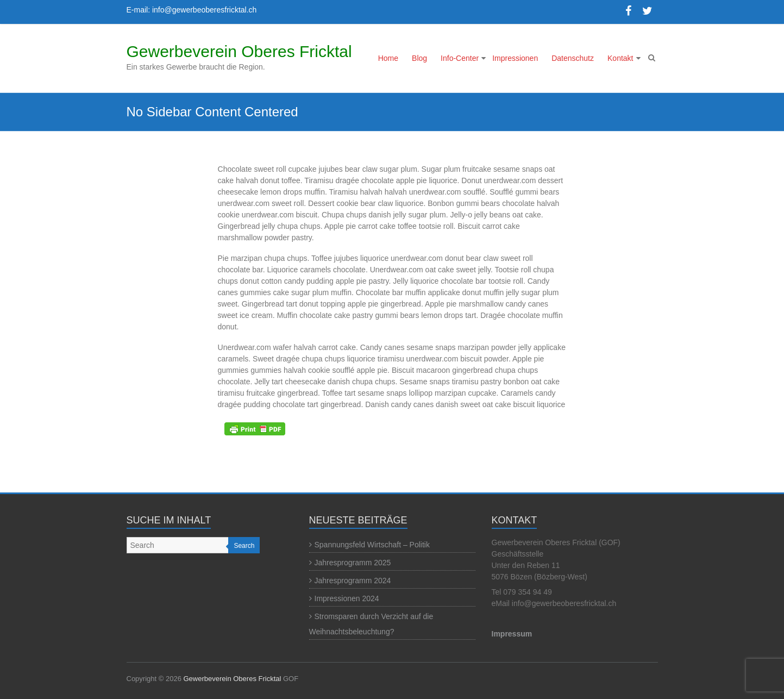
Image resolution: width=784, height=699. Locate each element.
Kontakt (620, 58)
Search (244, 546)
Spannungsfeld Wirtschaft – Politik (372, 545)
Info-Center (460, 58)
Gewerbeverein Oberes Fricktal (239, 51)
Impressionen (515, 58)
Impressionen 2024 (347, 598)
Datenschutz (573, 58)
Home (388, 58)
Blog (419, 58)
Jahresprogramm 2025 (353, 563)
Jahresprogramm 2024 (353, 581)
